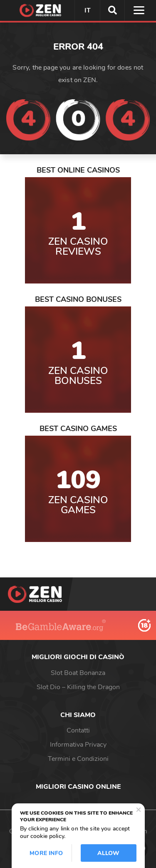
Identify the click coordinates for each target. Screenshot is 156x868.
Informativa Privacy (78, 745)
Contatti (78, 730)
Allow (109, 853)
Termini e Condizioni (78, 759)
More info (46, 853)
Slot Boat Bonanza (78, 673)
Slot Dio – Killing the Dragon (78, 687)
